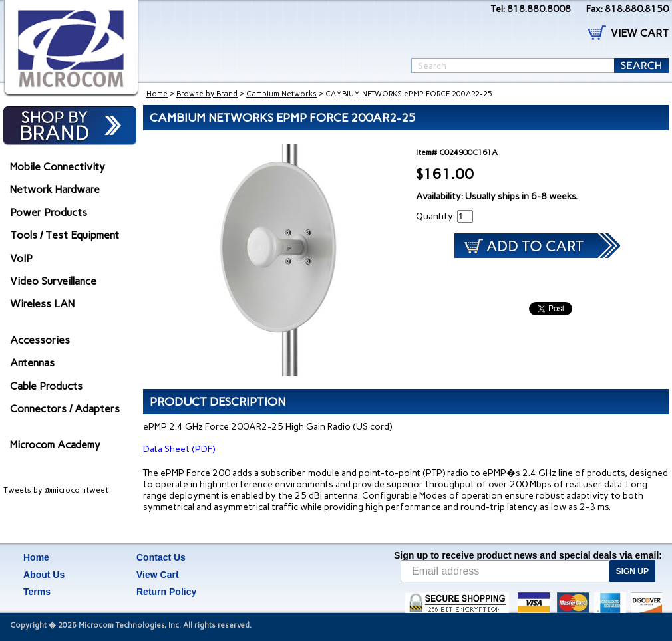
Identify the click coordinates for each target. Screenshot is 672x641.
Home (157, 94)
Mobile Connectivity (58, 167)
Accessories (40, 340)
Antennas (32, 363)
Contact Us (161, 557)
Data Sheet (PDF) (179, 449)
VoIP (21, 258)
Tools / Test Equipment (65, 235)
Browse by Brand (207, 94)
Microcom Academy (55, 445)
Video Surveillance (53, 281)
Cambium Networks (281, 94)
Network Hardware (55, 189)
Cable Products (46, 386)
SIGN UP (632, 571)
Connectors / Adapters (65, 409)
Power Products (49, 212)
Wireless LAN (42, 304)
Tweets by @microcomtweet (56, 490)
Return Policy (166, 592)
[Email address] (505, 571)
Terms (37, 592)
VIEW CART (640, 33)
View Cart (158, 575)
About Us (44, 575)
